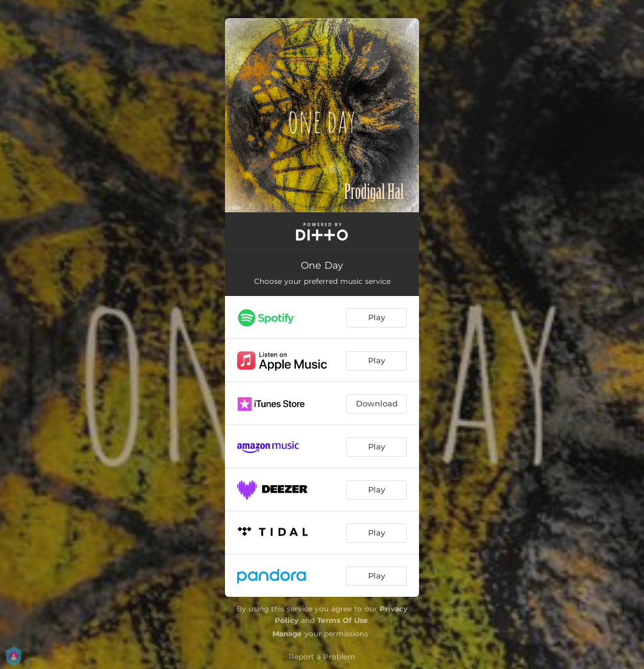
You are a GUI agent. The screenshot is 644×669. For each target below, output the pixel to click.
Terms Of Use (343, 620)
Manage (287, 634)
